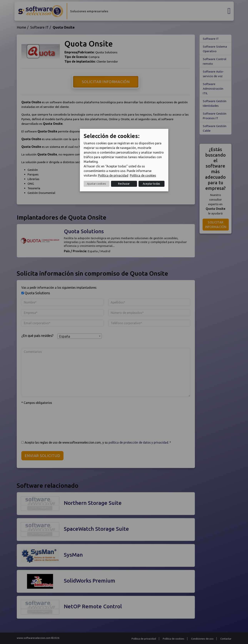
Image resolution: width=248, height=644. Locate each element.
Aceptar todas (152, 184)
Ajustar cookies (97, 184)
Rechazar (124, 184)
